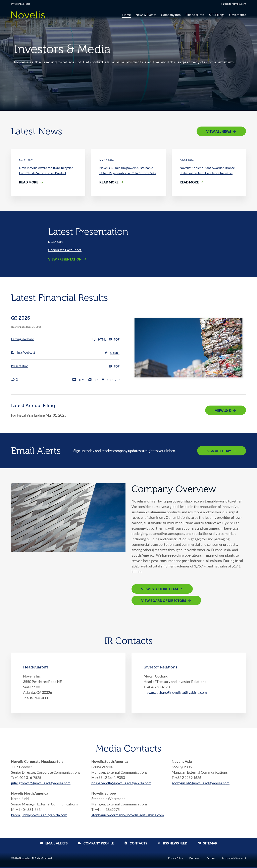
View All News (219, 131)
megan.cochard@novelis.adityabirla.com (175, 693)
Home (126, 15)
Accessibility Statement (234, 859)
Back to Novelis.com (235, 4)
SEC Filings (217, 15)
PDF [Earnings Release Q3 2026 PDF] (114, 340)
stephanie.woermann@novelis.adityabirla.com (128, 815)
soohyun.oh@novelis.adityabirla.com (201, 784)
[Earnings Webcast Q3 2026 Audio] (65, 353)
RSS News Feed (172, 844)
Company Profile (96, 844)
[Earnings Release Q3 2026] (59, 340)
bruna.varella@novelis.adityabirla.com (121, 784)
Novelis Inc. (25, 859)
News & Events (146, 15)
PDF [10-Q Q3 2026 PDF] (94, 380)
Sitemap (207, 844)
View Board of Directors (164, 601)
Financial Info (195, 15)
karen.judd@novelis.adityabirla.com (39, 815)
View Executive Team (160, 590)
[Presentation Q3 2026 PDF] (65, 367)
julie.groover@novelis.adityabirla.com (41, 784)
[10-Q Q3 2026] (49, 380)
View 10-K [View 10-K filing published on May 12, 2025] (223, 411)
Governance (238, 15)
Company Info (171, 15)
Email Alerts (54, 844)
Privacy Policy (176, 859)
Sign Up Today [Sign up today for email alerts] (219, 451)
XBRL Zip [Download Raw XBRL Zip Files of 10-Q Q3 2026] (110, 380)
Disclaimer (195, 859)
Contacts (136, 844)
